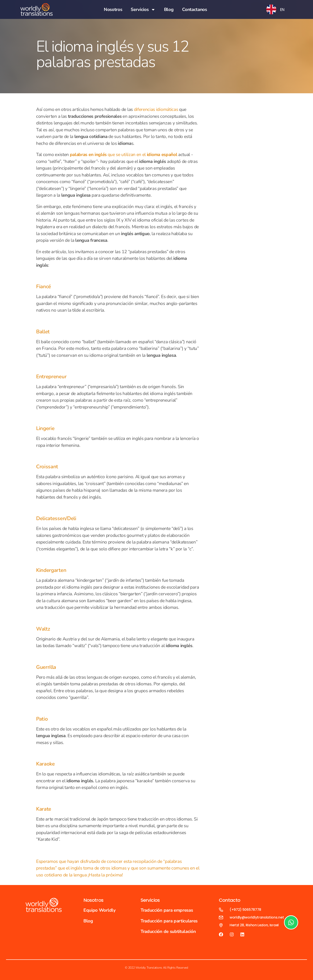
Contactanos (195, 9)
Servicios (143, 10)
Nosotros (113, 9)
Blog (169, 9)
